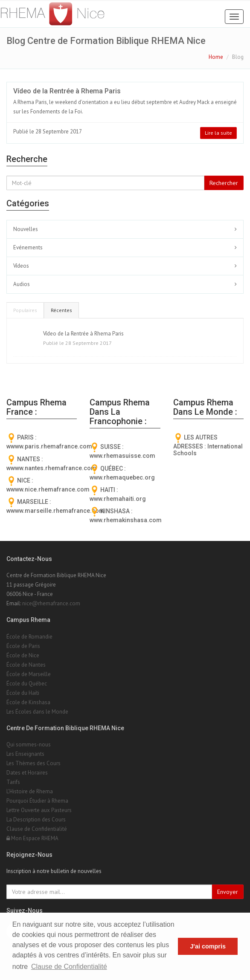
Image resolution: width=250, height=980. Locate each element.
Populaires (25, 310)
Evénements (28, 247)
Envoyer (228, 892)
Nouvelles (26, 229)
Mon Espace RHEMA (32, 838)
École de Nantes (26, 665)
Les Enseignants (25, 754)
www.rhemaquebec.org (122, 477)
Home (216, 57)
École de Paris (23, 646)
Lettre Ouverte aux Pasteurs (39, 810)
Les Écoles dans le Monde (37, 712)
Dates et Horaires (27, 773)
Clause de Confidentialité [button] (69, 967)
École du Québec (27, 684)
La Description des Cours (36, 820)
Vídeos (21, 266)
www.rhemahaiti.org (118, 499)
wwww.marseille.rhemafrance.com (55, 511)
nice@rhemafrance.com (51, 603)
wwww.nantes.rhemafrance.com (51, 468)
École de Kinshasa (28, 702)
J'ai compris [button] (208, 946)
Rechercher (224, 183)
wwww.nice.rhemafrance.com (48, 489)
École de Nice (23, 655)
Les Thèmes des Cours (33, 763)
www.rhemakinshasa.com (126, 520)
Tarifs (13, 782)
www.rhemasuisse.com (122, 456)
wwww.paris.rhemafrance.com (49, 446)
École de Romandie (29, 637)
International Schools (208, 450)
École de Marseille (29, 674)
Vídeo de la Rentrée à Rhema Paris (67, 91)
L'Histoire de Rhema (30, 791)
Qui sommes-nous (29, 744)
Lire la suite (218, 133)
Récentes (61, 310)
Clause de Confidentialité (37, 829)
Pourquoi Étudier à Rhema (37, 801)
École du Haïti (23, 693)
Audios (22, 284)
